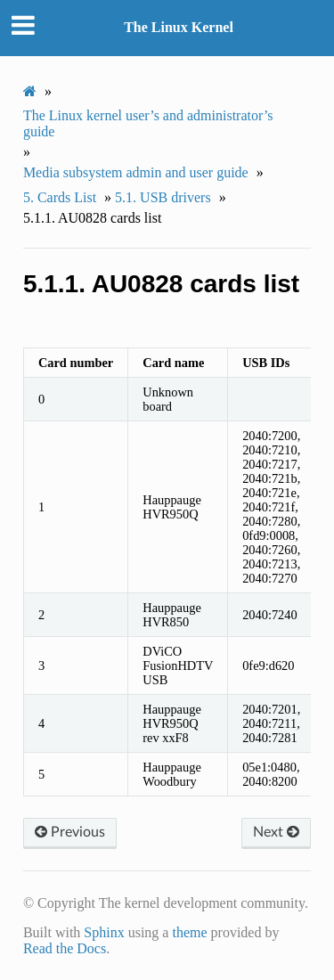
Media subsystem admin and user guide (136, 172)
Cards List (60, 197)
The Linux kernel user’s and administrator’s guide (148, 123)
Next (276, 832)
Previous (70, 832)
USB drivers (163, 197)
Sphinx (104, 932)
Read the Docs (65, 948)
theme (189, 932)
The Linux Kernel (179, 27)
